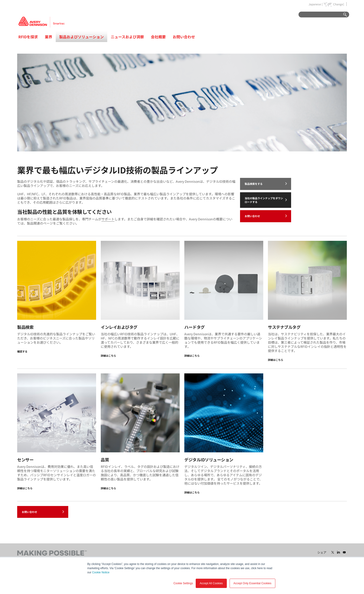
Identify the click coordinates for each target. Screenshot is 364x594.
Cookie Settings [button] (183, 583)
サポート (108, 219)
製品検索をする (266, 183)
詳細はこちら (108, 356)
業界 (49, 37)
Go (343, 15)
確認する (22, 351)
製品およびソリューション (81, 37)
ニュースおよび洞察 (127, 37)
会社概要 (158, 37)
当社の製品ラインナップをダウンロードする (266, 200)
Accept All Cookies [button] (211, 583)
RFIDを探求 (28, 37)
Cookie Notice (101, 572)
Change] (339, 4)
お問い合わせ (184, 37)
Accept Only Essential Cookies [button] (252, 583)
